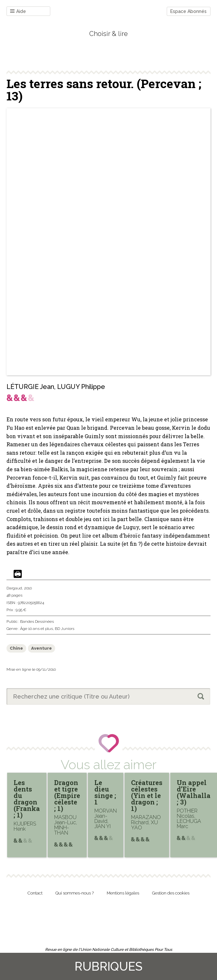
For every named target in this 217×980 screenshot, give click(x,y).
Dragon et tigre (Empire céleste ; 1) (67, 795)
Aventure (42, 648)
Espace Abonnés (188, 11)
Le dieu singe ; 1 (105, 792)
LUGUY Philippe (81, 387)
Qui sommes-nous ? (75, 893)
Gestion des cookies (171, 893)
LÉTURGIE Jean (30, 387)
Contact (35, 893)
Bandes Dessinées (37, 621)
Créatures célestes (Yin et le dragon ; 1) (147, 795)
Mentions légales (123, 893)
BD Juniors (65, 629)
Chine (16, 648)
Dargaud (14, 588)
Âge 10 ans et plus (36, 629)
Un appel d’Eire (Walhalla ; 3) (194, 792)
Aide (18, 11)
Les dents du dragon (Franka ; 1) (27, 799)
